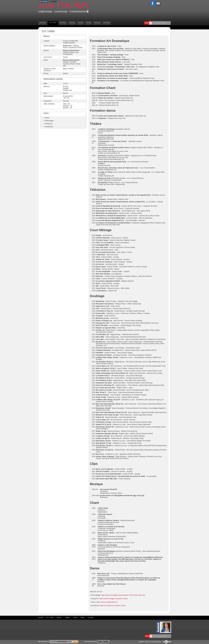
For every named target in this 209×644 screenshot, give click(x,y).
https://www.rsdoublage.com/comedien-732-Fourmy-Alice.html (123, 595)
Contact (107, 23)
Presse (97, 23)
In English (53, 1)
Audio (81, 23)
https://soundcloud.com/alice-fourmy (113, 606)
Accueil (43, 23)
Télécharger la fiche (158, 23)
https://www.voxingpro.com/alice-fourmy (113, 599)
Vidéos (72, 23)
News (89, 23)
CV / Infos (53, 23)
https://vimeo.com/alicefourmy (107, 602)
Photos (63, 23)
